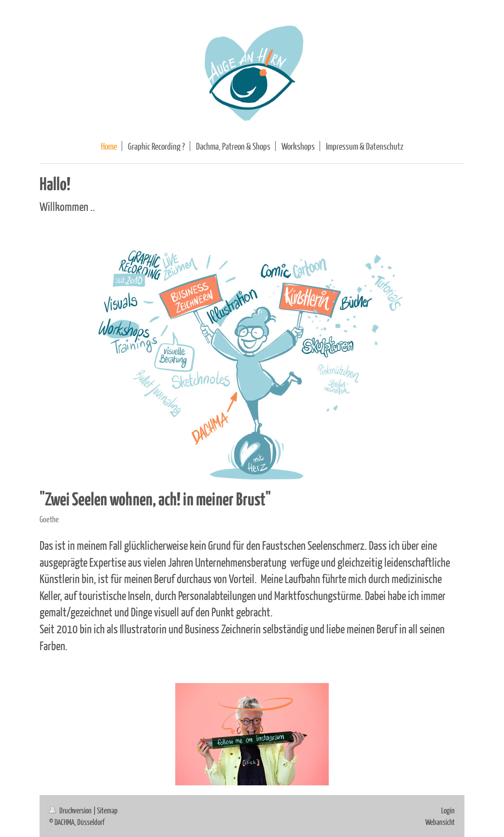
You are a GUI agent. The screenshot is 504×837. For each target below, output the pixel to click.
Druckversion (71, 810)
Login (448, 810)
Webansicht (440, 822)
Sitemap (107, 810)
